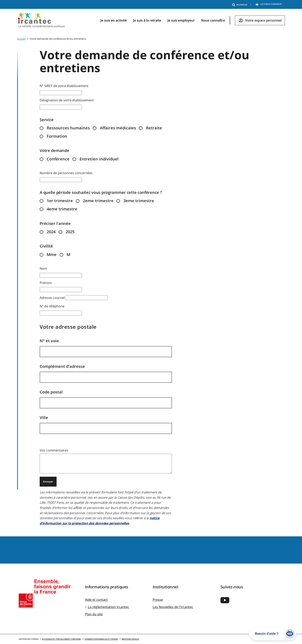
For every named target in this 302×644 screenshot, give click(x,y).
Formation (57, 136)
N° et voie (49, 341)
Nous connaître (213, 20)
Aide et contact (96, 600)
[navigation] (189, 20)
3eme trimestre (139, 201)
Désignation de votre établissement (67, 100)
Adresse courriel (52, 298)
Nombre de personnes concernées (66, 173)
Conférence (58, 159)
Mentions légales (130, 639)
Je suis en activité (114, 20)
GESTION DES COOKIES (29, 639)
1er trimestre (60, 201)
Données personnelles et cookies (101, 639)
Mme (52, 254)
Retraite (154, 128)
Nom (43, 268)
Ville (44, 418)
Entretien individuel (99, 159)
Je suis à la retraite (147, 20)
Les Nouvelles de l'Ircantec (173, 607)
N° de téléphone (52, 306)
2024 (51, 232)
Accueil (21, 39)
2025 (70, 232)
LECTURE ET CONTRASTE (268, 4)
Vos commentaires (54, 450)
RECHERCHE (240, 5)
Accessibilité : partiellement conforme (61, 639)
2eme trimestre (98, 201)
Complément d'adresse (62, 366)
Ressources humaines (68, 128)
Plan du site (94, 614)
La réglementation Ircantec (108, 607)
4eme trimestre (62, 209)
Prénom (46, 283)
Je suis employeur (181, 20)
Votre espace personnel (263, 20)
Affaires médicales (118, 128)
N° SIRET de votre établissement (64, 86)
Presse (158, 600)
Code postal (51, 392)
